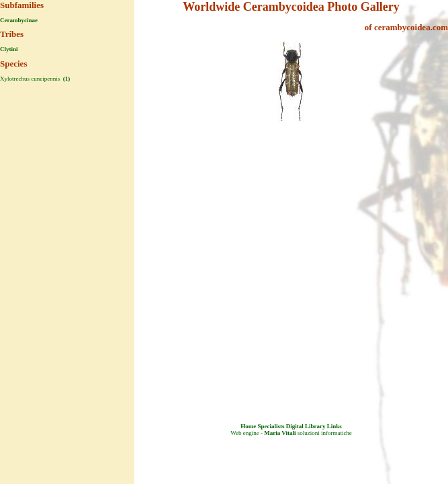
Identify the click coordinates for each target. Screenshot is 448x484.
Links (334, 426)
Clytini (9, 49)
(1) (65, 79)
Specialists (271, 426)
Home (248, 426)
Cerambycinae (19, 20)
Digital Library (306, 426)
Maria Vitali (280, 433)
